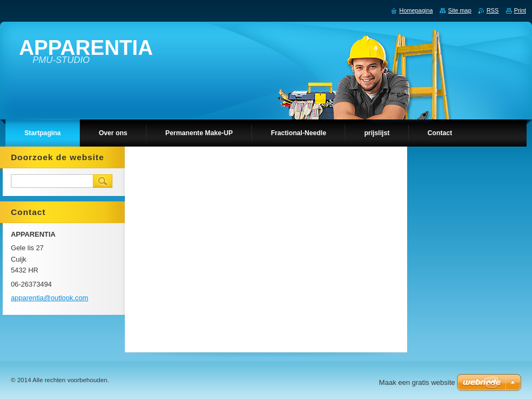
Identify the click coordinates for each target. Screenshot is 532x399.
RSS (492, 10)
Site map (460, 10)
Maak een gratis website (417, 382)
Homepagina (416, 10)
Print (520, 10)
